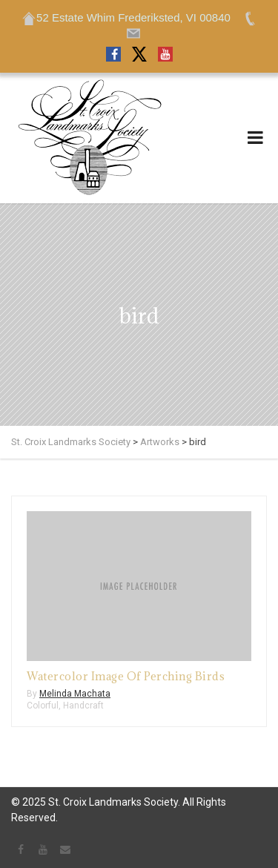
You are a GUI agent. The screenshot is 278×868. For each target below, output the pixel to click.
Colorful (43, 706)
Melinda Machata (75, 694)
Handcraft (83, 706)
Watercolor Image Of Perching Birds (126, 676)
